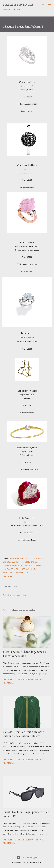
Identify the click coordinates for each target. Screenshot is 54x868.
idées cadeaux (10, 565)
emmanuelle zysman (28, 562)
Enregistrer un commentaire (15, 595)
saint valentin (10, 573)
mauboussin (9, 569)
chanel (40, 558)
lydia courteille (36, 565)
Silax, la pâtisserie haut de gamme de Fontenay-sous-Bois (24, 654)
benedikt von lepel (26, 558)
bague (13, 558)
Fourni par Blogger (27, 857)
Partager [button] (8, 576)
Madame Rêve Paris (18, 5)
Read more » (9, 683)
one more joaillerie (25, 569)
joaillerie (22, 565)
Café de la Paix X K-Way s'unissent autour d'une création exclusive (23, 734)
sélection (23, 573)
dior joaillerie (10, 562)
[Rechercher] (43, 5)
